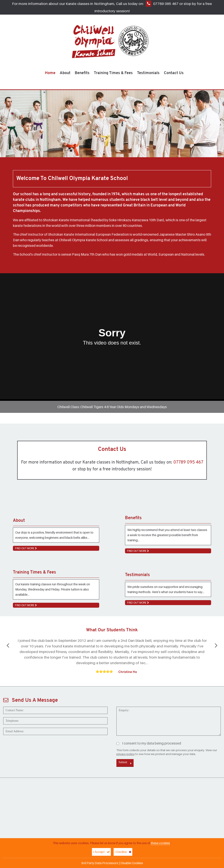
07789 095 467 (166, 4)
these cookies (160, 843)
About (65, 73)
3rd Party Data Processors (100, 863)
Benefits (82, 73)
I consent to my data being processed (149, 743)
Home (50, 73)
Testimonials (148, 73)
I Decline (123, 852)
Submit (125, 763)
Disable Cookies (132, 863)
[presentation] (36, 747)
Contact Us (174, 73)
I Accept (101, 852)
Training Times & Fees (113, 73)
